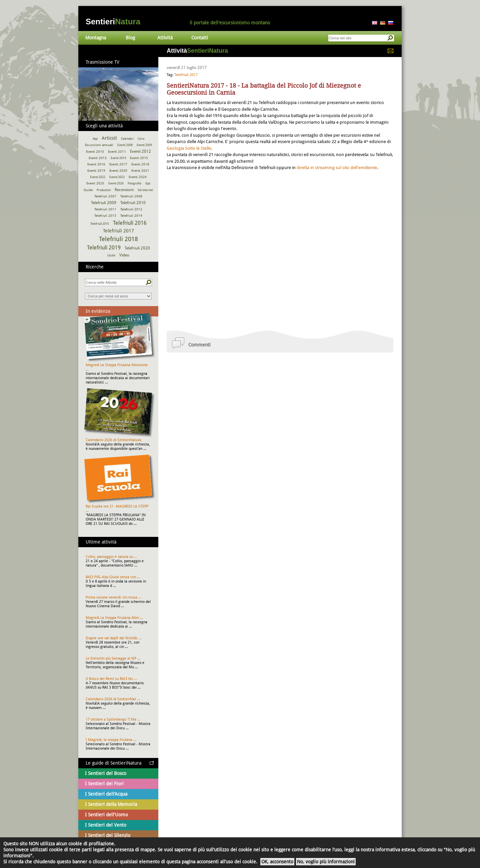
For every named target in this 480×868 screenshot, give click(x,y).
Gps (148, 183)
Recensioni (124, 190)
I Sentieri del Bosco (106, 773)
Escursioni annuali (99, 145)
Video (124, 255)
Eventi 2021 (140, 171)
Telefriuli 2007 (105, 196)
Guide (88, 190)
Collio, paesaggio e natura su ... (111, 557)
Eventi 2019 (96, 171)
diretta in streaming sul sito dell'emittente (337, 168)
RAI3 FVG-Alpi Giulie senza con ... (113, 577)
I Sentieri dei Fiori (104, 784)
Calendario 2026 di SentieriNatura (113, 440)
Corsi (141, 139)
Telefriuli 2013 (105, 216)
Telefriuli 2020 (137, 248)
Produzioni (104, 190)
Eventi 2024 (138, 177)
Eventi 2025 (95, 183)
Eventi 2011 (117, 152)
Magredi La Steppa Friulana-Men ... (114, 618)
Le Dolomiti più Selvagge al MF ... (113, 658)
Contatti (200, 38)
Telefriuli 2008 (131, 196)
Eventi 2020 (118, 171)
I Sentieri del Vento (106, 825)
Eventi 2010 (95, 152)
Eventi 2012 (140, 151)
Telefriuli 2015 (100, 224)
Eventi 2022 (98, 177)
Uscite (111, 255)
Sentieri (113, 22)
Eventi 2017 (118, 164)
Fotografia (134, 183)
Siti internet (145, 190)
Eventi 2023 (117, 177)
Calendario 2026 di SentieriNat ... (113, 699)
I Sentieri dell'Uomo (106, 815)
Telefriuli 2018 (118, 239)
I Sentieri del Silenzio (108, 835)
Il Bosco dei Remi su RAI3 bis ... (111, 679)
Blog (130, 38)
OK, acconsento (277, 862)
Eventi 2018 (140, 164)
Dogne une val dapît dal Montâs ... (114, 638)
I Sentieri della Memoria (111, 804)
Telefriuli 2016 (130, 223)
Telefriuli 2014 (131, 216)
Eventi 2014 (118, 158)
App (95, 139)
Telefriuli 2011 (105, 209)
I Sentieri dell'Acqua (106, 794)
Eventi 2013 (98, 158)
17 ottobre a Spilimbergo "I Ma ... (113, 719)
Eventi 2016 (96, 164)
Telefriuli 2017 (186, 75)
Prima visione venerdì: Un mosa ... (113, 597)
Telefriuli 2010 (133, 203)
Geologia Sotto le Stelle (189, 148)
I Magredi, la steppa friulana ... (111, 740)
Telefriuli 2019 (104, 248)
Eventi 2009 (144, 145)
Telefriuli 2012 (131, 209)
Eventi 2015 (139, 158)
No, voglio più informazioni (326, 862)
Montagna (96, 38)
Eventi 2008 (125, 145)
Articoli (109, 138)
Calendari (127, 139)
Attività (165, 38)
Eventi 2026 (116, 183)
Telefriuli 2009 (104, 203)
